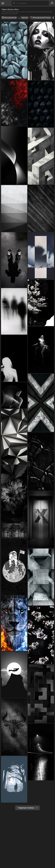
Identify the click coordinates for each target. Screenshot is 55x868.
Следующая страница (27, 808)
